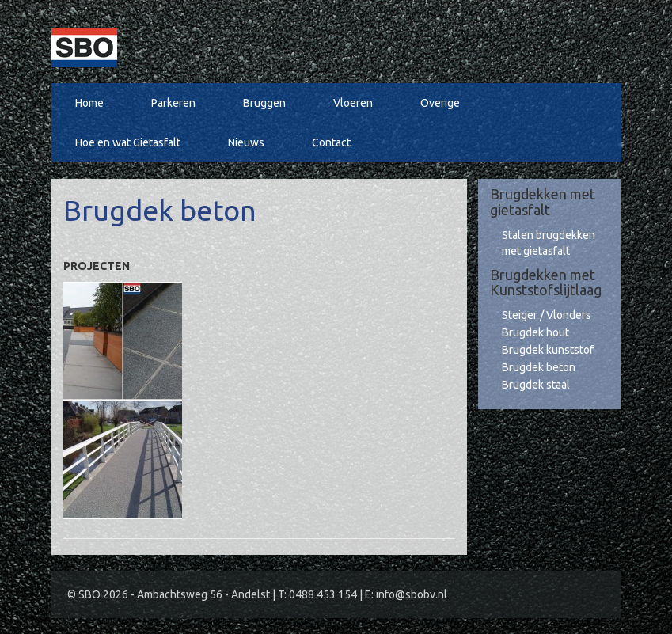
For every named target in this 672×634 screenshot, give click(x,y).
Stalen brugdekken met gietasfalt (549, 243)
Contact (331, 142)
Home (89, 103)
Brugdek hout (535, 332)
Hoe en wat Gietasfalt (128, 142)
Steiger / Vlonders (547, 315)
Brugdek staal (536, 385)
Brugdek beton (539, 367)
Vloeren (353, 103)
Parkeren (173, 103)
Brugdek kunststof (548, 350)
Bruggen (264, 103)
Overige (440, 103)
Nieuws (246, 142)
